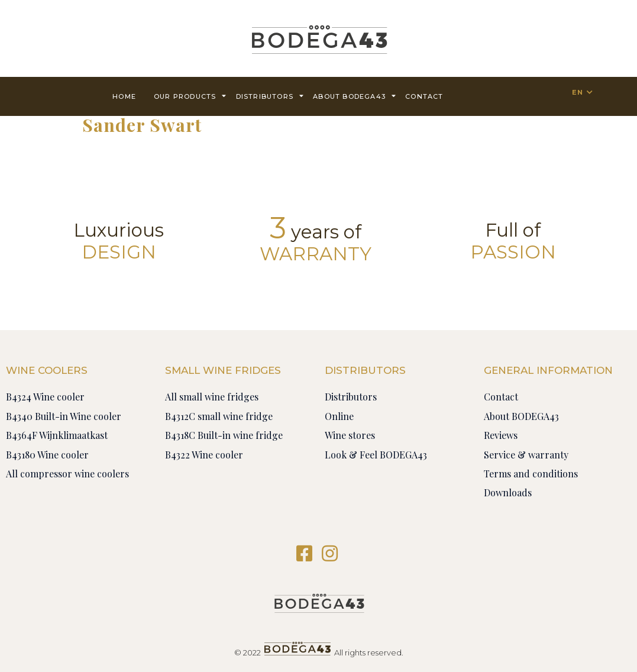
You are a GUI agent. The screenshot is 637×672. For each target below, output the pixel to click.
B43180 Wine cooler (47, 455)
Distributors (270, 96)
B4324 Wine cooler (45, 397)
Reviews (501, 435)
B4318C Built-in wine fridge (224, 435)
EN (578, 92)
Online (339, 416)
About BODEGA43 (355, 96)
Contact (501, 397)
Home (124, 96)
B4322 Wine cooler (204, 455)
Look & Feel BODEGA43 (376, 455)
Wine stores (350, 435)
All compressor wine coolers (67, 474)
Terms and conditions (531, 474)
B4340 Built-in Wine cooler (64, 416)
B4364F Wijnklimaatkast (57, 435)
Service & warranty (526, 455)
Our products (190, 96)
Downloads (508, 492)
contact (424, 96)
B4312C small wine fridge (219, 416)
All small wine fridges (212, 397)
